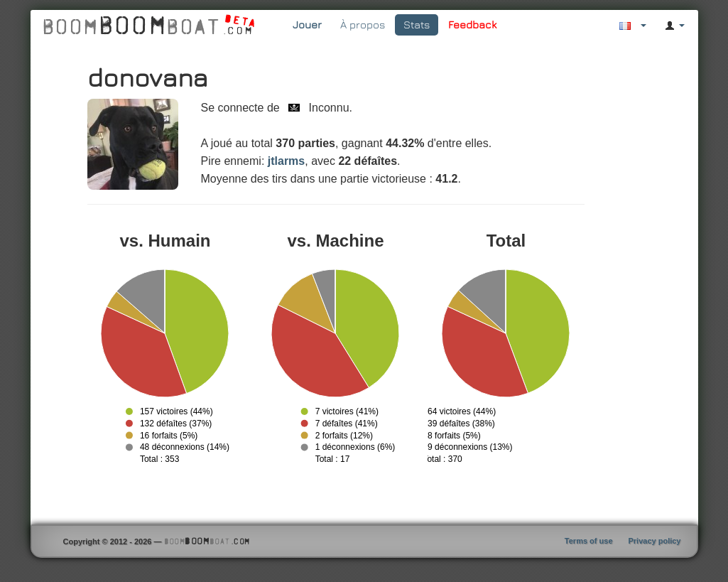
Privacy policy (655, 541)
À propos (363, 25)
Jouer (307, 25)
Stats (417, 25)
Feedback (472, 25)
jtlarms (286, 161)
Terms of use (589, 541)
